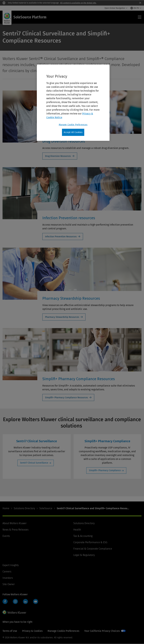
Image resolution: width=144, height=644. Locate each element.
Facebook (5, 601)
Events (6, 536)
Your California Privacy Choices (102, 631)
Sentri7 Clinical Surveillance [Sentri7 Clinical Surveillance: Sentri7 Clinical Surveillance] (34, 463)
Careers (7, 572)
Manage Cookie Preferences (63, 631)
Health (77, 530)
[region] (73, 103)
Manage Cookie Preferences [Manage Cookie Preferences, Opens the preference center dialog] (73, 125)
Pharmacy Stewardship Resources (62, 317)
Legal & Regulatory (84, 555)
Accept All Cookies (73, 132)
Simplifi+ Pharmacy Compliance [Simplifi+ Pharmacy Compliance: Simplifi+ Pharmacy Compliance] (105, 470)
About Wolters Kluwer (15, 523)
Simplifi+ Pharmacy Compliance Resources (66, 398)
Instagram (15, 601)
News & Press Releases (15, 530)
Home (6, 508)
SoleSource (46, 508)
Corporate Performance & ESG (90, 542)
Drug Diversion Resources (58, 156)
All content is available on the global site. (78, 3)
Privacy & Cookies (32, 631)
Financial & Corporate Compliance (93, 549)
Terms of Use (10, 631)
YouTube (36, 601)
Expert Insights (11, 565)
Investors (8, 578)
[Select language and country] (136, 8)
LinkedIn (25, 601)
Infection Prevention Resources (61, 237)
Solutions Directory (24, 508)
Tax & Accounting (83, 536)
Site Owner (9, 584)
